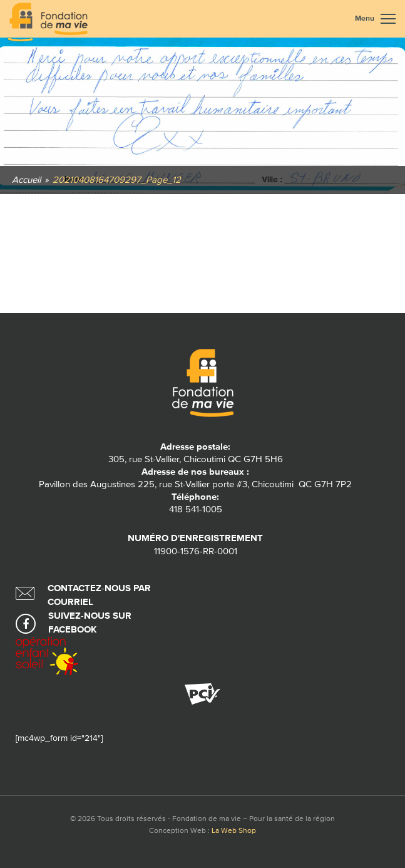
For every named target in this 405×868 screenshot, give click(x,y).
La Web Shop (234, 831)
